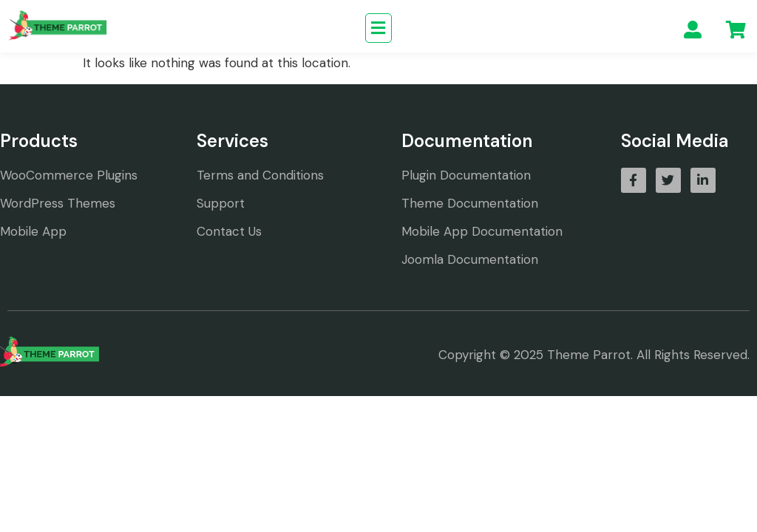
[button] (378, 28)
